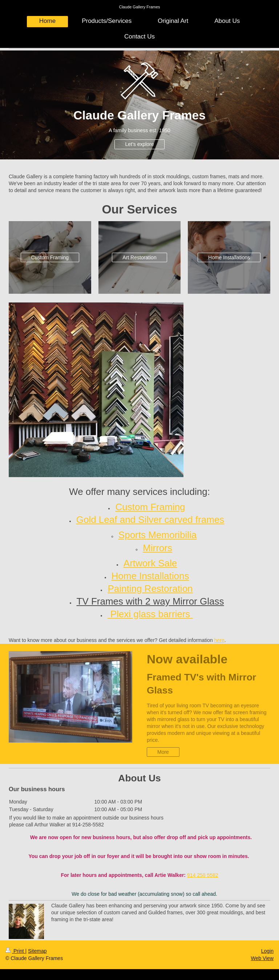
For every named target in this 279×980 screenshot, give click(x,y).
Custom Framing (50, 257)
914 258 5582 (203, 875)
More (163, 752)
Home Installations (229, 257)
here (219, 640)
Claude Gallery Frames (139, 7)
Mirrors (157, 548)
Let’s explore (139, 144)
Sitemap (37, 951)
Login (267, 951)
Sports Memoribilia (157, 535)
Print (15, 951)
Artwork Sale (150, 563)
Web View (262, 958)
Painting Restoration (150, 589)
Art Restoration (139, 257)
